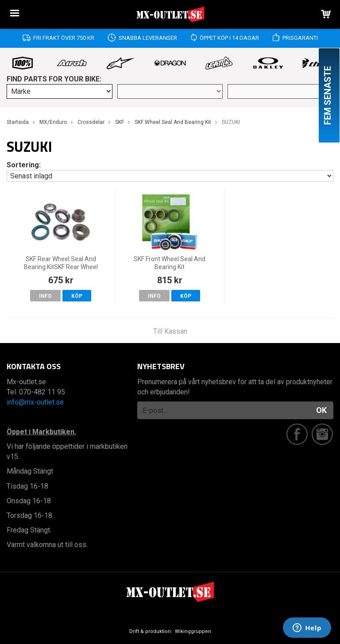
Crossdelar (91, 122)
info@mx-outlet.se (35, 402)
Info (45, 296)
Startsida (18, 122)
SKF (120, 122)
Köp (77, 296)
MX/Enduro (53, 122)
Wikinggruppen (193, 631)
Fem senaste (328, 95)
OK (321, 410)
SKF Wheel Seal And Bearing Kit (173, 122)
